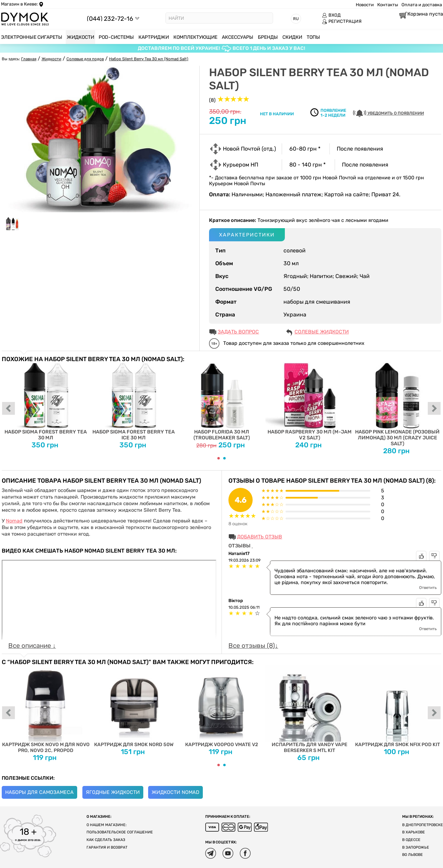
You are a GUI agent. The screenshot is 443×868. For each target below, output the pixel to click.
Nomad (14, 521)
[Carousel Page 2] (224, 458)
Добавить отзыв (260, 537)
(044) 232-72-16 (110, 19)
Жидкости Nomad (175, 792)
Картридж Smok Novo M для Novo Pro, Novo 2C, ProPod (46, 709)
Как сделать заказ (106, 840)
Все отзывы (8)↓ (253, 646)
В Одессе (411, 840)
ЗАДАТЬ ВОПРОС (238, 332)
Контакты (388, 5)
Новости (365, 5)
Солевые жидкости (322, 332)
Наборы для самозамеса (39, 792)
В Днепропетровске (423, 825)
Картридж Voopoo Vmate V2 (221, 706)
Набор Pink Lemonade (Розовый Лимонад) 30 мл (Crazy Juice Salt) (397, 405)
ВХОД (331, 15)
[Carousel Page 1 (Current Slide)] (219, 458)
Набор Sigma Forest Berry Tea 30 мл (46, 402)
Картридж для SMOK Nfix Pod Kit (397, 706)
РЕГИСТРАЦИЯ (342, 21)
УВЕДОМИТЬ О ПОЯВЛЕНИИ (388, 113)
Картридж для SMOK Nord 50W (134, 706)
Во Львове (413, 855)
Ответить (428, 588)
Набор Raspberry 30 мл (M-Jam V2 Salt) (309, 402)
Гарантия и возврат (107, 847)
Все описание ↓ (32, 646)
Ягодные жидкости (113, 792)
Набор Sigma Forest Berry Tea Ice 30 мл (134, 402)
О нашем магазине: (107, 825)
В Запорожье (416, 847)
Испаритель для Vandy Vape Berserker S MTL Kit (309, 709)
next (434, 409)
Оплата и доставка (422, 5)
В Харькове (414, 832)
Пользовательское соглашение (120, 832)
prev (9, 409)
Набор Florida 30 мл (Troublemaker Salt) (221, 402)
